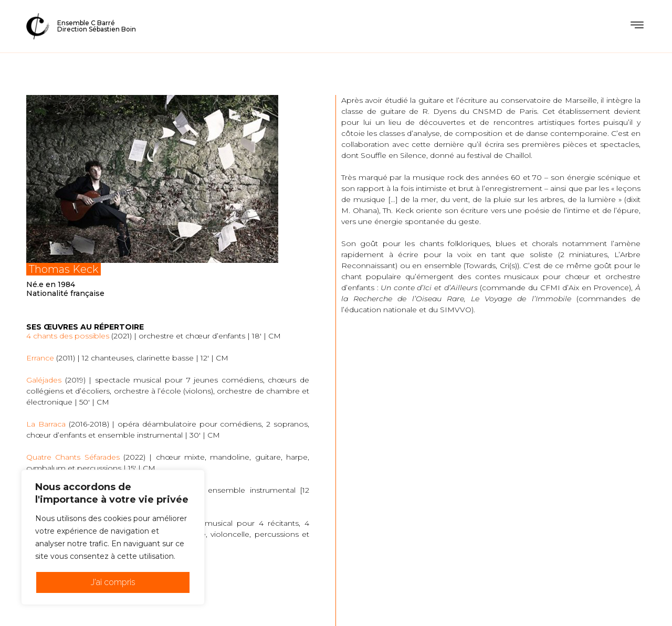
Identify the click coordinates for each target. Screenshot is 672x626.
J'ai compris (113, 582)
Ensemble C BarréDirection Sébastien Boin (97, 26)
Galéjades (44, 380)
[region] (113, 537)
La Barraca (46, 424)
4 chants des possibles (68, 336)
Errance (40, 358)
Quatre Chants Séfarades (73, 457)
